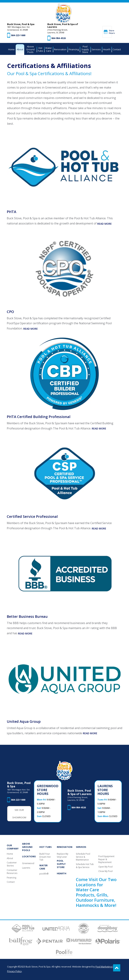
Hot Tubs (46, 847)
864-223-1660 (18, 35)
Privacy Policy (14, 971)
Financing (11, 878)
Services (81, 847)
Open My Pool (105, 867)
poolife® (44, 874)
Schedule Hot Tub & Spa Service (85, 866)
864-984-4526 (58, 38)
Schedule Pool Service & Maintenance (83, 857)
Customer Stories (12, 864)
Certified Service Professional (32, 517)
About (10, 858)
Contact (11, 882)
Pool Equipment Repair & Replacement (106, 859)
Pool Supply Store (61, 864)
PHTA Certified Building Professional (39, 417)
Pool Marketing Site (106, 967)
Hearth (62, 873)
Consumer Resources (12, 872)
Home (10, 854)
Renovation (65, 847)
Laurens (26, 868)
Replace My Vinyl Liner (63, 855)
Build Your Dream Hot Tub (45, 857)
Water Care (43, 867)
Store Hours (110, 32)
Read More (105, 224)
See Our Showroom (19, 814)
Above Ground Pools (27, 847)
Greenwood (28, 863)
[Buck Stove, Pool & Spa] (64, 13)
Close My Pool (105, 871)
